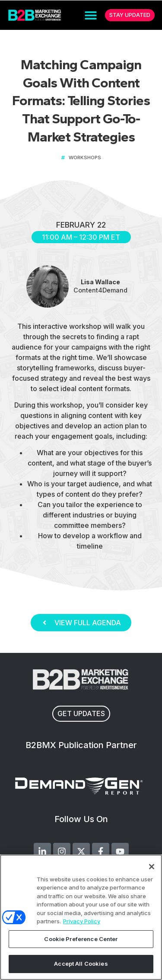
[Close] (152, 867)
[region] (81, 917)
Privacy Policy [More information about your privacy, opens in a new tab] (82, 921)
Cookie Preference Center (81, 939)
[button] (91, 15)
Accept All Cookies (81, 964)
